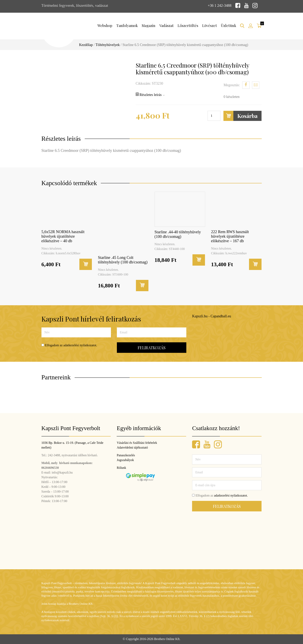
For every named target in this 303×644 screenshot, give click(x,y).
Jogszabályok (125, 460)
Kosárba (240, 116)
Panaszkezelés (126, 455)
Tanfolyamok (127, 26)
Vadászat (166, 26)
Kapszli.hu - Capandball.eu (212, 316)
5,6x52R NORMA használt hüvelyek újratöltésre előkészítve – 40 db (63, 236)
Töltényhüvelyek (108, 45)
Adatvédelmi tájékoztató (132, 447)
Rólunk (121, 468)
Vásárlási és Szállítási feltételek (137, 443)
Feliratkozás (152, 348)
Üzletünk (228, 26)
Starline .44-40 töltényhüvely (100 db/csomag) (178, 234)
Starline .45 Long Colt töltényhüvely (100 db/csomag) (123, 260)
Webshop (105, 26)
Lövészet (210, 26)
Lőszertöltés (188, 26)
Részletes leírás (150, 95)
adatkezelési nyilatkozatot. (80, 345)
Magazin (149, 26)
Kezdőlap (86, 45)
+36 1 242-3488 (219, 5)
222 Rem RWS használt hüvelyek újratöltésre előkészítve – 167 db (230, 236)
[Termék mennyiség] (214, 116)
